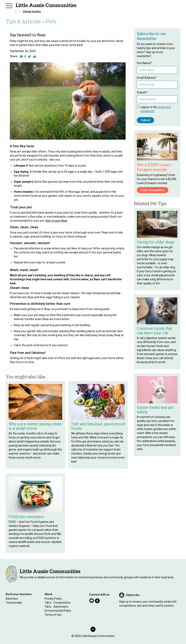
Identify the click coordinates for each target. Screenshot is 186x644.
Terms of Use (53, 615)
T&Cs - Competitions (58, 603)
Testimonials (14, 603)
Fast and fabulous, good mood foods (98, 426)
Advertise (12, 599)
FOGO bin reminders (26, 517)
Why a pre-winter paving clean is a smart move (35, 426)
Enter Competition (153, 190)
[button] (9, 5)
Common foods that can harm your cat (155, 331)
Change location (32, 11)
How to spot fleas (56, 221)
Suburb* (142, 92)
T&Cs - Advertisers (56, 607)
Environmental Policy (58, 611)
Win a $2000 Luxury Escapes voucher (154, 167)
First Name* (144, 63)
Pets (51, 21)
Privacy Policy (53, 599)
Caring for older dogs (156, 242)
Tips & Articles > (25, 21)
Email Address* (147, 78)
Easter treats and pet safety (155, 410)
